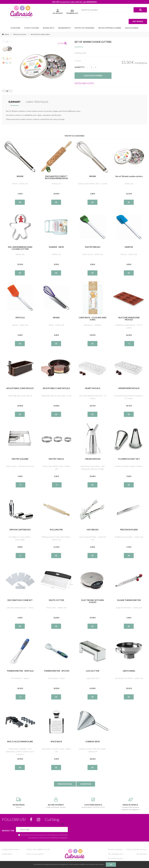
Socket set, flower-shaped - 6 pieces (129, 466)
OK (111, 864)
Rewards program (115, 849)
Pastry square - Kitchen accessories (20, 466)
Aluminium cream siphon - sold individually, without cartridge (93, 468)
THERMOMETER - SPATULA (20, 671)
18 (93, 406)
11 (56, 547)
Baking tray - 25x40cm (93, 325)
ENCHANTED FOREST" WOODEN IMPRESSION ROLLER (56, 177)
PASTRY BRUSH (93, 247)
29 (20, 759)
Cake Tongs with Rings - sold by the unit (93, 538)
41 (93, 688)
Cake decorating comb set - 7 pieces (20, 608)
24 (56, 194)
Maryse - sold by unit (129, 254)
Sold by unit (56, 184)
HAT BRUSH (93, 530)
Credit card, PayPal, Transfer (56, 803)
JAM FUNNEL (129, 671)
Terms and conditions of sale (38, 849)
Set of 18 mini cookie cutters (93, 42)
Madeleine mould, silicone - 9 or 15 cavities (129, 326)
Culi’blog (52, 819)
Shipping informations (12, 849)
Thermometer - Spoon (56, 678)
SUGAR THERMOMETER (129, 600)
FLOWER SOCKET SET (129, 459)
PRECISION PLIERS (129, 530)
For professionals (115, 858)
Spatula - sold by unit (20, 325)
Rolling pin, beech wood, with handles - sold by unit (56, 538)
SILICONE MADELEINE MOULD (129, 319)
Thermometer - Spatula (20, 678)
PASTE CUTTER (56, 600)
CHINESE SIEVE (93, 742)
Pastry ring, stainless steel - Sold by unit (56, 468)
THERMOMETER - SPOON (56, 671)
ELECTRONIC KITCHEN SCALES (93, 601)
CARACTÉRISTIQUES (37, 102)
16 (129, 335)
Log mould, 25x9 (93, 678)
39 (93, 476)
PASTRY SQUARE (20, 459)
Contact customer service (136, 849)
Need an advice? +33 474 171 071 (93, 803)
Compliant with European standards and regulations (130, 804)
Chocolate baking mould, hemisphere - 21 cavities (129, 397)
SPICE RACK (56, 742)
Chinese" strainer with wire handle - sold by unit (93, 750)
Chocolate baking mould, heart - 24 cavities (93, 397)
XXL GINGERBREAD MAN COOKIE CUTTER (20, 248)
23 (20, 406)
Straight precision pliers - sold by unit (129, 537)
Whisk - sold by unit (20, 184)
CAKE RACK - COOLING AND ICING (93, 319)
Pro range (138, 21)
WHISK (20, 176)
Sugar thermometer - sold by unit (129, 608)
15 (129, 194)
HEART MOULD (93, 388)
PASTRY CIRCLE (56, 459)
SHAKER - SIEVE (56, 247)
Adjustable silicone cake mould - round (56, 396)
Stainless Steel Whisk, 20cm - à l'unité (93, 184)
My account (141, 854)
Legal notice (8, 854)
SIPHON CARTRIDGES (20, 530)
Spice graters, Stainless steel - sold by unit (56, 750)
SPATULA (20, 318)
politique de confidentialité (59, 835)
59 (93, 618)
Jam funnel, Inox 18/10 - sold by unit (129, 678)
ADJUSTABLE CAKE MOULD (20, 388)
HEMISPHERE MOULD (129, 388)
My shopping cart (115, 854)
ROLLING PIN (56, 530)
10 (93, 335)
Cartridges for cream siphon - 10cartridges (20, 538)
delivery (19, 803)
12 (20, 264)
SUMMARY (14, 102)
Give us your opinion (36, 854)
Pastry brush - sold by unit (93, 254)
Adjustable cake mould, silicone (20, 396)
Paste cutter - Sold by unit (56, 608)
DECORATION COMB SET (20, 600)
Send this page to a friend (84, 83)
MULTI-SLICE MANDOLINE (20, 742)
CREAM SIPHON (93, 459)
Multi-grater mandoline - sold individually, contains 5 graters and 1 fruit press (20, 752)
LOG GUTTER (93, 671)
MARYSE (129, 247)
